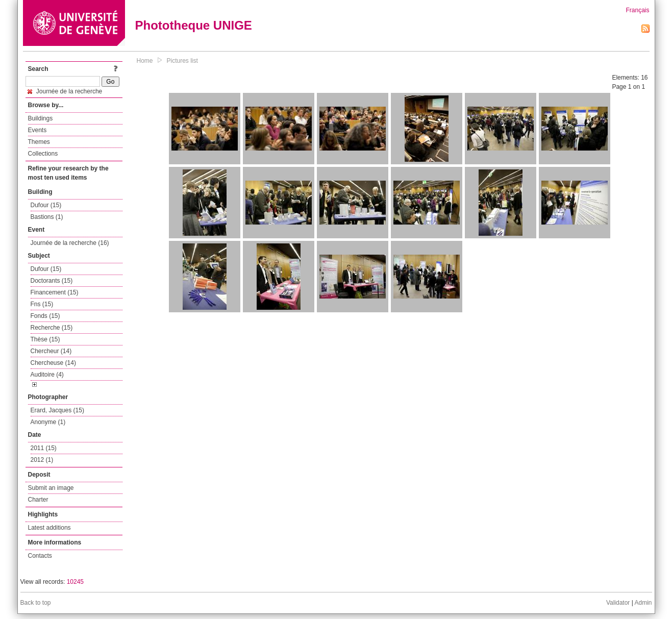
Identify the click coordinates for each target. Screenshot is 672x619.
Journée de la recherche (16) (70, 243)
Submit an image (51, 488)
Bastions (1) (47, 217)
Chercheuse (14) (53, 363)
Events (38, 130)
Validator (618, 603)
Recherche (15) (52, 328)
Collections (43, 154)
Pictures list (182, 61)
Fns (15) (42, 304)
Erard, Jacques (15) (57, 410)
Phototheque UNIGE (194, 25)
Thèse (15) (45, 339)
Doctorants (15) (52, 281)
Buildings (41, 118)
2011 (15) (44, 448)
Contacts (40, 556)
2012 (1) (42, 460)
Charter (38, 500)
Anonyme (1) (48, 422)
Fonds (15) (45, 316)
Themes (39, 142)
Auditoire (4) (47, 375)
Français (637, 10)
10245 (75, 582)
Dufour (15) (46, 205)
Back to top (36, 603)
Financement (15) (55, 292)
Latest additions (49, 528)
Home (145, 61)
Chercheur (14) (51, 351)
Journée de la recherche (65, 91)
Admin (643, 603)
